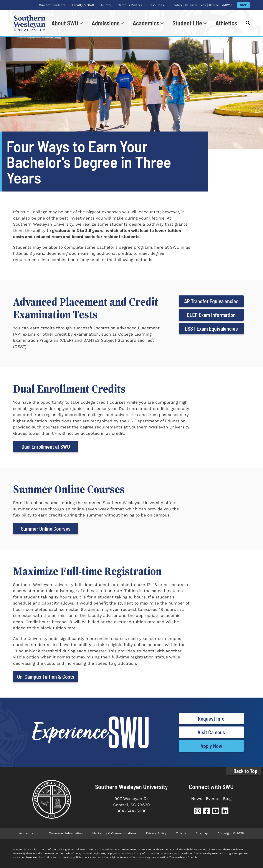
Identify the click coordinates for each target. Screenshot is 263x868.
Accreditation (29, 833)
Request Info (211, 719)
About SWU (65, 23)
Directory (176, 5)
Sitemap (202, 833)
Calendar (191, 5)
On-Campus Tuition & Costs (46, 677)
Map (203, 5)
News (197, 799)
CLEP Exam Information (211, 315)
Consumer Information (66, 833)
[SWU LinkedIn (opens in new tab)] (225, 812)
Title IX (181, 833)
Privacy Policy (156, 833)
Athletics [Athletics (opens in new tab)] (226, 23)
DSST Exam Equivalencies (211, 329)
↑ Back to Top (244, 771)
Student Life (187, 23)
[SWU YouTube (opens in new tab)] (216, 812)
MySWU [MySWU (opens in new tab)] (227, 5)
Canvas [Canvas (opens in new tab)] (214, 5)
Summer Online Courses (46, 529)
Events (213, 799)
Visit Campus (211, 732)
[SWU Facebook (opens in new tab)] (207, 812)
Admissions (106, 23)
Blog (227, 799)
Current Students (52, 5)
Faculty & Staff (83, 5)
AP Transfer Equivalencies (211, 301)
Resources (156, 5)
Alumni (106, 5)
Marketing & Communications (114, 833)
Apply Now (211, 746)
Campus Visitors (130, 5)
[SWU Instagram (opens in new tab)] (198, 812)
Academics (146, 23)
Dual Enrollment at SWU (46, 447)
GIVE (243, 5)
